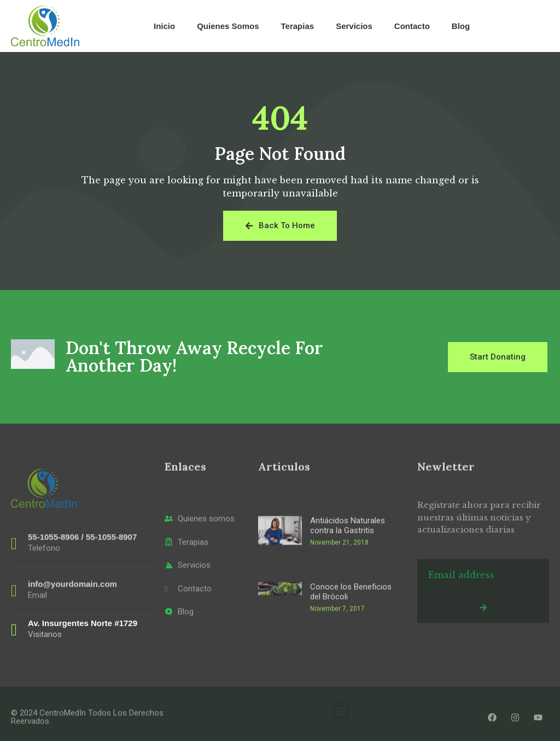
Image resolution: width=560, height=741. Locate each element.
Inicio (164, 26)
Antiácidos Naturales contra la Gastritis (348, 577)
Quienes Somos (228, 26)
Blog (461, 26)
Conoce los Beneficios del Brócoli (351, 644)
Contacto (412, 26)
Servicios (354, 26)
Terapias (298, 26)
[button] (340, 711)
